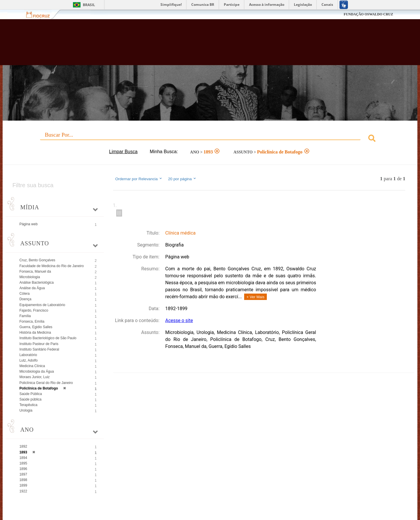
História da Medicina (35, 333)
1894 (23, 458)
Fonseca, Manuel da (35, 271)
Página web (29, 224)
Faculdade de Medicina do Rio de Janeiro (52, 266)
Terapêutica (28, 405)
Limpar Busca (123, 152)
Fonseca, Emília (32, 321)
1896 (23, 469)
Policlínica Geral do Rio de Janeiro (46, 383)
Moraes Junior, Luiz (35, 377)
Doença (25, 299)
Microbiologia (30, 277)
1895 (23, 463)
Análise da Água (32, 288)
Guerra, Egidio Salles (36, 327)
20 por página (182, 179)
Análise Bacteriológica (37, 283)
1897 (23, 474)
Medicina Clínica (32, 366)
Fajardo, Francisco (34, 310)
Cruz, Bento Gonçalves (37, 260)
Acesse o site (179, 320)
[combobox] (210, 139)
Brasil (89, 5)
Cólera (25, 294)
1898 (23, 480)
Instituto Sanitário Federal (39, 349)
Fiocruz (41, 14)
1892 (23, 446)
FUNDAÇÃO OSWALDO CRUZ (368, 14)
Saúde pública (31, 399)
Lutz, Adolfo (29, 360)
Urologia (26, 410)
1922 (23, 491)
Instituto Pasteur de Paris (39, 344)
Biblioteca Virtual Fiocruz (182, 45)
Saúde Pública (31, 394)
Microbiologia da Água (37, 371)
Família (25, 316)
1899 (23, 485)
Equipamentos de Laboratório (42, 305)
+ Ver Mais (255, 297)
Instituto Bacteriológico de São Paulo (48, 338)
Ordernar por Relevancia (139, 179)
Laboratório (28, 355)
